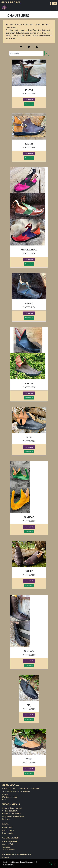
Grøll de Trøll (12, 2)
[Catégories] (21, 47)
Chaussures (7, 827)
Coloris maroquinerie (11, 814)
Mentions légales (10, 797)
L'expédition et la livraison (13, 816)
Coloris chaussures (10, 811)
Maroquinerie (8, 830)
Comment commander (12, 808)
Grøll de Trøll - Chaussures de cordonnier (22, 789)
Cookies (6, 794)
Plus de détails (29, 99)
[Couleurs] (29, 47)
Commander (29, 104)
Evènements (8, 833)
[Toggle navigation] (53, 8)
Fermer (51, 863)
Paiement (6, 819)
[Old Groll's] (37, 47)
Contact (6, 857)
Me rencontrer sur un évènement (17, 854)
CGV (4, 800)
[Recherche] (26, 53)
